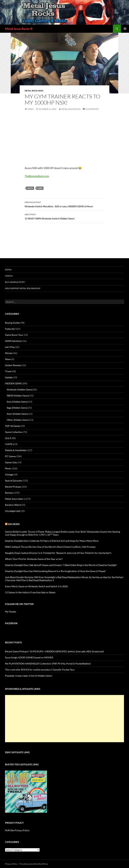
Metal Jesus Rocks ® (19, 29)
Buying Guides (13, 323)
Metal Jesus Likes (34, 91)
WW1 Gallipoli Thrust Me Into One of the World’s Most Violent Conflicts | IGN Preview (50, 547)
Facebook (11, 623)
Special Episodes (14, 481)
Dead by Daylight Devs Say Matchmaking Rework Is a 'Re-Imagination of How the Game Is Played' (55, 571)
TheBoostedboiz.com (37, 176)
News (8, 359)
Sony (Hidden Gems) (17, 402)
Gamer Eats (11, 462)
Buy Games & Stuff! (15, 282)
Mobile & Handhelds (16, 450)
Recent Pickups (13, 487)
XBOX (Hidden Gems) (18, 396)
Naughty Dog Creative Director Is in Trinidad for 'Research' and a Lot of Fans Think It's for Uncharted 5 (58, 553)
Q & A (8, 438)
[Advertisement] (64, 719)
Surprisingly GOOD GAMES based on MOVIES (29, 657)
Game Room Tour (14, 335)
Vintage (9, 474)
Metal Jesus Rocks (71, 109)
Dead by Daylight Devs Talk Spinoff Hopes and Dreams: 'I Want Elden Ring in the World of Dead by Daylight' (61, 565)
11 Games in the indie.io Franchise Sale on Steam (30, 592)
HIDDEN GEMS (13, 383)
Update (9, 377)
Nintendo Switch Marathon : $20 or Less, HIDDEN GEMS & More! (64, 204)
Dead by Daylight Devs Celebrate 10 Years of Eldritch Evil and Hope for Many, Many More (52, 541)
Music (8, 468)
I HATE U (10, 444)
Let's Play (10, 347)
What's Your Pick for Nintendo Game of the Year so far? (34, 559)
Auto (30, 188)
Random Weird (13, 505)
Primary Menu (125, 29)
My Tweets (11, 612)
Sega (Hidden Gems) (17, 408)
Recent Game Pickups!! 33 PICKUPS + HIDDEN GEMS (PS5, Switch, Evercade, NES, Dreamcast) (54, 651)
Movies (9, 353)
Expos (8, 270)
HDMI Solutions (13, 341)
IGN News (14, 524)
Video (31, 109)
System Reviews (13, 365)
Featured (10, 329)
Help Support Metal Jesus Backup (23, 288)
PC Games (10, 456)
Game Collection (14, 432)
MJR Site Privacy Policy (17, 830)
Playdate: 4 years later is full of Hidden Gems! (29, 676)
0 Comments (92, 109)
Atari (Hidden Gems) (17, 414)
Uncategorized (13, 511)
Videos (9, 276)
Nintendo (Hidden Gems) (20, 389)
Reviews (9, 493)
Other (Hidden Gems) (18, 420)
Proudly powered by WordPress (34, 864)
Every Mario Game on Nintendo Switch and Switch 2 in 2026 (36, 586)
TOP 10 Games (13, 426)
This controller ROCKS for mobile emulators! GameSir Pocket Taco (40, 670)
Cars (40, 188)
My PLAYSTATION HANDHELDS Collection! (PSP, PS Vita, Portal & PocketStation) (48, 664)
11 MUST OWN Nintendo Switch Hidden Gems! (64, 216)
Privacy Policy (11, 864)
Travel (8, 371)
